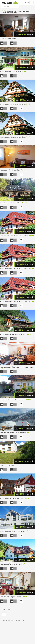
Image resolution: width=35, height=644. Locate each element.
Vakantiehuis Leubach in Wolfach (11, 203)
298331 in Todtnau (6, 465)
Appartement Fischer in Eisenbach (11, 564)
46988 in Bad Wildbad (7, 39)
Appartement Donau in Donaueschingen (13, 400)
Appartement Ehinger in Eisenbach (11, 597)
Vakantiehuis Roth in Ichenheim (10, 170)
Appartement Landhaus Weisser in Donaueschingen (17, 367)
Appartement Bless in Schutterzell (11, 71)
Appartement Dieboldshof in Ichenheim (13, 104)
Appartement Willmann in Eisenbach (12, 531)
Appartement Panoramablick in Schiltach (13, 334)
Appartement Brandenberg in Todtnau (13, 433)
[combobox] (10, 7)
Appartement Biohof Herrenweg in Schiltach (14, 236)
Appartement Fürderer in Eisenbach (12, 498)
